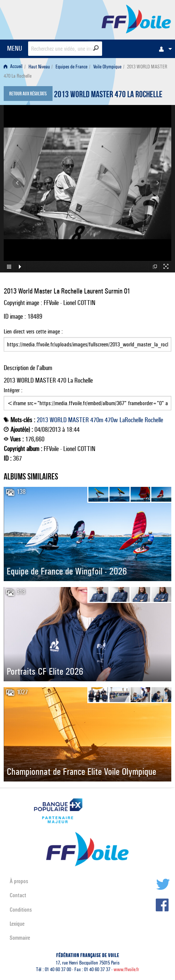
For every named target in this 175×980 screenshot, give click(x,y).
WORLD (58, 420)
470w (111, 420)
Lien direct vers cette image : (87, 340)
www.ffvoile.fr (126, 969)
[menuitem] (164, 49)
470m (97, 420)
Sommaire (20, 938)
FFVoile (136, 18)
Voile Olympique (107, 67)
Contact (18, 895)
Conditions (21, 910)
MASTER (78, 420)
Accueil (13, 67)
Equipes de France (71, 67)
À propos (19, 881)
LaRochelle (131, 420)
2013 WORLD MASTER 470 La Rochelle (108, 95)
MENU (15, 48)
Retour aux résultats (28, 94)
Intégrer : (87, 399)
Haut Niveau (39, 67)
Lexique (17, 924)
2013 (42, 420)
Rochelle (154, 420)
